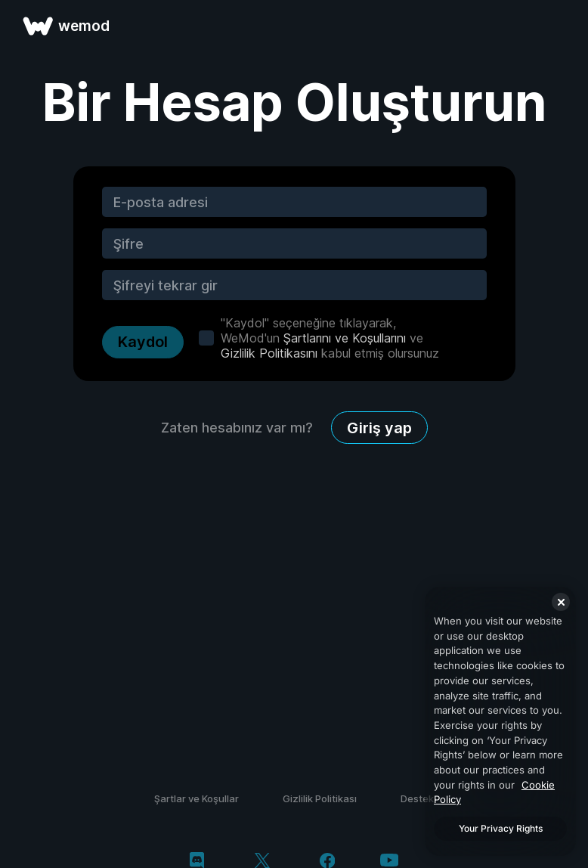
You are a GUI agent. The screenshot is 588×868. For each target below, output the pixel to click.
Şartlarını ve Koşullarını (345, 338)
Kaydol (143, 342)
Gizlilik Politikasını (269, 353)
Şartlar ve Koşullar (197, 798)
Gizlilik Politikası (320, 798)
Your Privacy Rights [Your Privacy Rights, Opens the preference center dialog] (501, 828)
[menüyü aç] (559, 26)
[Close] (561, 602)
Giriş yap (379, 428)
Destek (417, 798)
